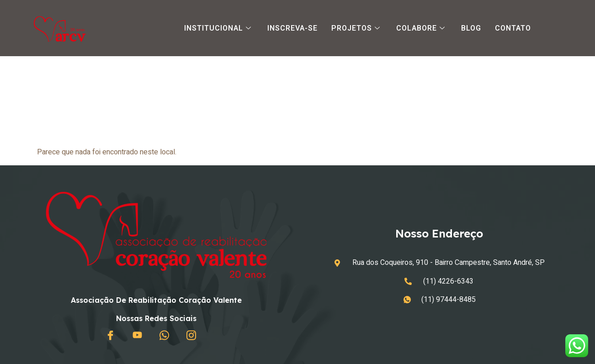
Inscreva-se (292, 28)
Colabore (422, 28)
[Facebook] (112, 336)
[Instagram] (193, 336)
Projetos (357, 28)
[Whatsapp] (166, 336)
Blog (471, 28)
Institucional (219, 28)
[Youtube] (139, 336)
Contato (513, 28)
